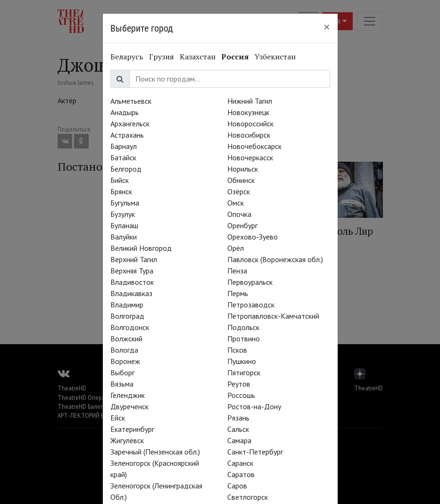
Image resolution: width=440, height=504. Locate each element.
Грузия (162, 57)
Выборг (122, 372)
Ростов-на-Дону (254, 406)
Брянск (121, 191)
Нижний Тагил (250, 101)
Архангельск (130, 124)
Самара (239, 440)
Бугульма (125, 203)
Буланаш (124, 225)
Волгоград (127, 316)
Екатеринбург (132, 429)
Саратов (241, 474)
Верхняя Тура (132, 271)
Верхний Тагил (134, 259)
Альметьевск (131, 101)
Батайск (123, 157)
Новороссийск (250, 124)
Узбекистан (275, 57)
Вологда (124, 350)
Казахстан (198, 57)
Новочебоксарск (254, 146)
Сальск (238, 429)
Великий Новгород (141, 248)
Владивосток (132, 282)
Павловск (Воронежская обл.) (275, 259)
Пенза (237, 271)
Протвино (244, 339)
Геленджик (128, 395)
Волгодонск (130, 327)
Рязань (238, 418)
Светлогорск (248, 497)
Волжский (126, 339)
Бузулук (123, 214)
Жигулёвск (127, 440)
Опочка (239, 214)
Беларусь (127, 57)
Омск (236, 203)
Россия (235, 57)
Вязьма (122, 384)
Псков (237, 350)
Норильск (243, 169)
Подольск (243, 327)
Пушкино (242, 361)
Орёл (236, 248)
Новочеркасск (250, 157)
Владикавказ (131, 293)
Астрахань (127, 135)
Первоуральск (250, 282)
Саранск (240, 463)
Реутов (239, 384)
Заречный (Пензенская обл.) (155, 452)
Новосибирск (249, 135)
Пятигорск (244, 372)
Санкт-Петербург (255, 452)
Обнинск (241, 180)
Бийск (120, 180)
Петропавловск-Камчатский (273, 316)
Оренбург (242, 225)
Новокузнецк (248, 112)
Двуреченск (129, 406)
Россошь (241, 395)
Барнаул (124, 146)
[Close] (327, 27)
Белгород (126, 169)
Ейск (118, 418)
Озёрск (239, 191)
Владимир (127, 305)
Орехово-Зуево (253, 237)
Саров (237, 486)
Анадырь (125, 112)
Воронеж (125, 361)
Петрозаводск (251, 305)
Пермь (238, 293)
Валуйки (124, 237)
